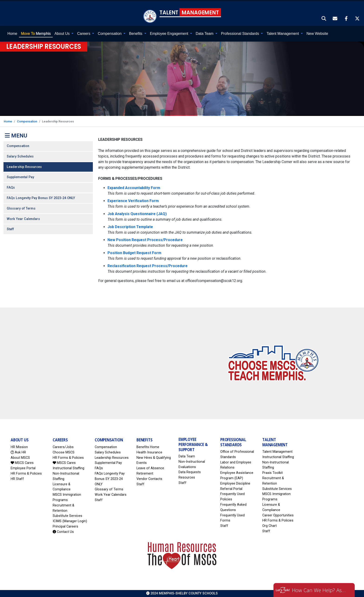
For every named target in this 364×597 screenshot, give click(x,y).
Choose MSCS (64, 452)
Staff (10, 229)
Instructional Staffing (68, 468)
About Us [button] (63, 34)
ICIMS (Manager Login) (70, 521)
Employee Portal (23, 468)
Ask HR (18, 452)
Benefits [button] (136, 34)
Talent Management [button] (283, 34)
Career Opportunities (278, 515)
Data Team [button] (205, 34)
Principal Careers (65, 526)
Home (12, 34)
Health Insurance (149, 452)
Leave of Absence (150, 468)
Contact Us (63, 532)
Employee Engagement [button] (170, 34)
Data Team (187, 456)
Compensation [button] (110, 34)
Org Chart (270, 526)
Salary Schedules (20, 156)
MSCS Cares (22, 463)
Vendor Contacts (149, 479)
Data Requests (190, 472)
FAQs (11, 188)
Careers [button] (84, 34)
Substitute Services (67, 516)
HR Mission (19, 447)
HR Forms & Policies (26, 474)
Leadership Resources (24, 167)
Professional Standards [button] (240, 34)
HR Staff (17, 479)
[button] (324, 19)
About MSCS (20, 458)
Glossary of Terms (21, 208)
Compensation (27, 121)
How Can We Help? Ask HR (320, 590)
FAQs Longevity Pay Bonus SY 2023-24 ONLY (41, 198)
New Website (317, 34)
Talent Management (277, 452)
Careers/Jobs (63, 447)
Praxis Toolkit (273, 473)
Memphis (36, 34)
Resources (187, 477)
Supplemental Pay (20, 177)
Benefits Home (148, 447)
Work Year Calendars (23, 219)
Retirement (145, 474)
